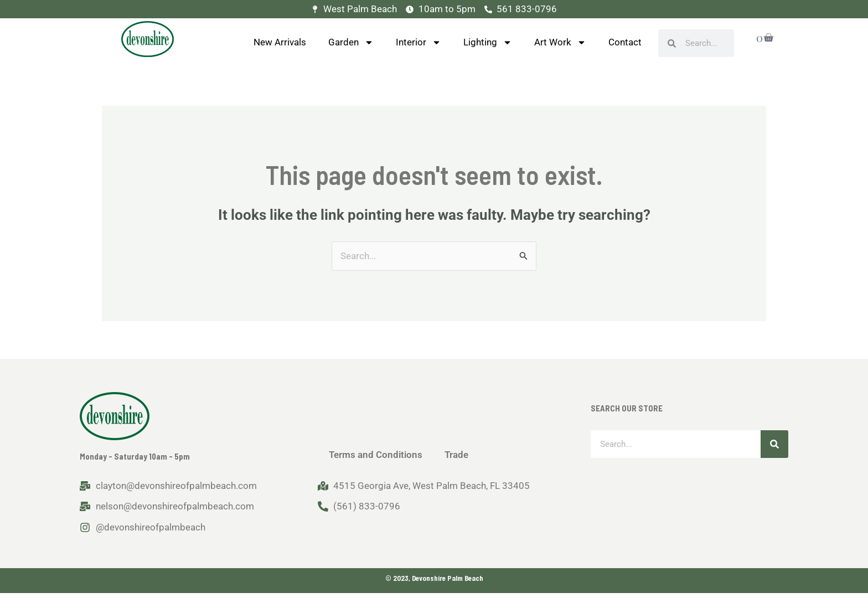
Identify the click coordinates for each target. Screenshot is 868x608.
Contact (625, 42)
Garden (351, 42)
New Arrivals (280, 42)
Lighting (488, 42)
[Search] (774, 444)
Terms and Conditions (376, 455)
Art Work (560, 42)
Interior (418, 42)
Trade (456, 455)
